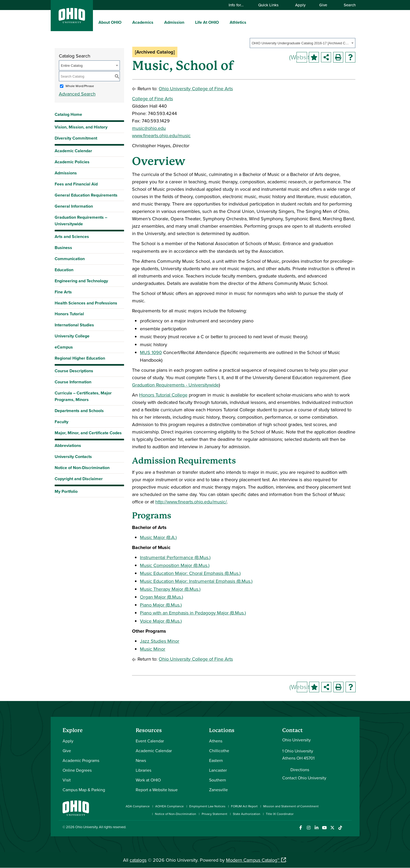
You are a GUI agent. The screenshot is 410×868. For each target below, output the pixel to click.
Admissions (66, 173)
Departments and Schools (79, 411)
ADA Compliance (138, 806)
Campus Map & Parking (84, 790)
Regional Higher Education (80, 358)
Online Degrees (77, 770)
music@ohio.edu (149, 128)
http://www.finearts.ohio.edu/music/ (191, 502)
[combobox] (303, 43)
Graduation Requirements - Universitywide (175, 385)
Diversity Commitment (76, 138)
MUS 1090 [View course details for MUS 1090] (151, 352)
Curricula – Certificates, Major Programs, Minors (83, 396)
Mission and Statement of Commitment (291, 806)
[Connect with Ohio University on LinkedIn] (317, 828)
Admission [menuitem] (174, 22)
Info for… (239, 5)
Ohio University (86, 827)
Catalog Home (68, 114)
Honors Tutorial (69, 314)
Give (323, 5)
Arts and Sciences (72, 237)
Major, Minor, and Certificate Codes (88, 433)
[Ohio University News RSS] (348, 828)
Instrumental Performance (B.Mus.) (175, 557)
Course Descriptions (74, 371)
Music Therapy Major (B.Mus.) (170, 589)
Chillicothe (219, 751)
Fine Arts (63, 292)
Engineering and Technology (81, 281)
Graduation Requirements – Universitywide (81, 221)
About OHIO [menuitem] (110, 22)
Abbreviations (68, 445)
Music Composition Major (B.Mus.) (175, 565)
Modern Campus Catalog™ (253, 860)
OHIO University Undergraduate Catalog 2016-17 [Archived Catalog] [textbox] (301, 43)
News (141, 760)
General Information (74, 206)
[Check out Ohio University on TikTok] (340, 828)
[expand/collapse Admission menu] (188, 22)
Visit (67, 780)
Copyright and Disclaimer (79, 479)
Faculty (62, 422)
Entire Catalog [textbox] (72, 66)
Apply (300, 5)
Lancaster (218, 770)
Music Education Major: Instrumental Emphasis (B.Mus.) (196, 581)
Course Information (73, 382)
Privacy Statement (215, 814)
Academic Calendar (73, 151)
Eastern (216, 760)
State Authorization (247, 814)
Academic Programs (81, 760)
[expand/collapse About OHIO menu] (125, 22)
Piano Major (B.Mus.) (161, 605)
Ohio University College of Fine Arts (196, 89)
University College (72, 336)
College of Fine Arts (152, 99)
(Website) (302, 57)
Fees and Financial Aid (76, 184)
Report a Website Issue (157, 790)
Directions (300, 770)
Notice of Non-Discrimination (82, 468)
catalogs (138, 860)
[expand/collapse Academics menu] (157, 22)
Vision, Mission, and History (81, 127)
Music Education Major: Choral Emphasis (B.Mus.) (190, 573)
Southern (218, 780)
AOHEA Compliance (169, 806)
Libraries (143, 770)
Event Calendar (150, 741)
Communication (70, 259)
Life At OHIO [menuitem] (207, 22)
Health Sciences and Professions (86, 303)
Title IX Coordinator (280, 814)
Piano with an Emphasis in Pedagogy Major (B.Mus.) (193, 613)
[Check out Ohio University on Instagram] (309, 828)
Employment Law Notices (207, 806)
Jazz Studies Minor (160, 641)
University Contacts (73, 457)
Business (63, 248)
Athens (216, 741)
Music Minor (153, 649)
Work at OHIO (148, 780)
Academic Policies (72, 162)
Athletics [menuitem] (238, 22)
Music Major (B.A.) (158, 537)
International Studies (74, 325)
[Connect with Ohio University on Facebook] (301, 828)
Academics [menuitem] (143, 22)
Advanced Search (77, 94)
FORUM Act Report (244, 806)
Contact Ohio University (304, 778)
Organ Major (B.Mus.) (161, 597)
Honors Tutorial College (163, 395)
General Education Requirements (86, 195)
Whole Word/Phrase (80, 86)
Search (347, 5)
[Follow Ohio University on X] (333, 828)
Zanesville (218, 790)
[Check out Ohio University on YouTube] (325, 828)
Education (64, 270)
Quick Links (271, 5)
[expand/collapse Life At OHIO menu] (223, 22)
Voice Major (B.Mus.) (161, 621)
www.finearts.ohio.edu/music (161, 135)
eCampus (64, 347)
